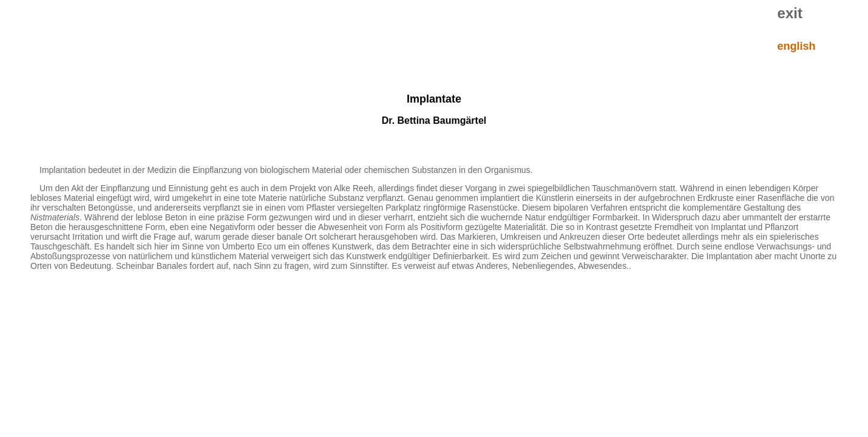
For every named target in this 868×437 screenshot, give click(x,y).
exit (790, 13)
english (797, 46)
